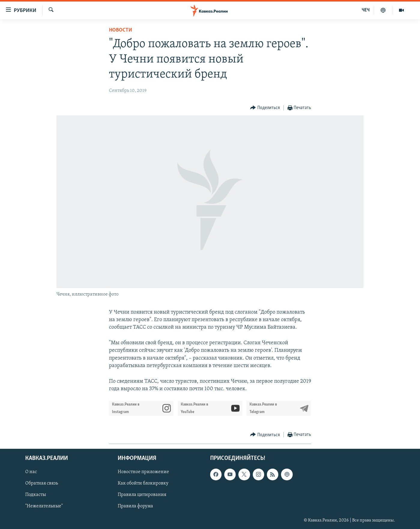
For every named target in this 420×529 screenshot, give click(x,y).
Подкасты (36, 495)
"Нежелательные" (44, 506)
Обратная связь (42, 484)
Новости (121, 30)
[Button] (265, 108)
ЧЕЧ (366, 10)
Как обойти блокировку (143, 484)
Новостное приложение (143, 472)
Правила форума (135, 506)
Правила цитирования (142, 495)
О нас (31, 472)
